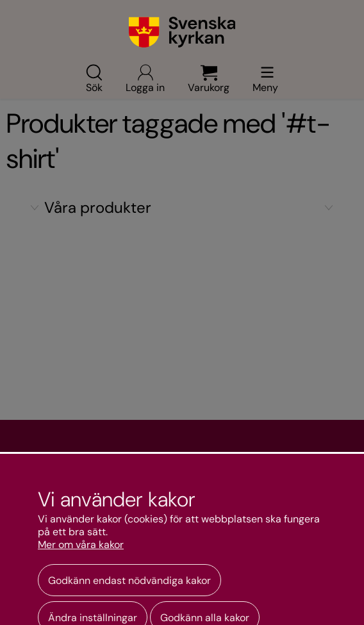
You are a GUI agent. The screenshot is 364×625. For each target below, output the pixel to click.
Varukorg (209, 78)
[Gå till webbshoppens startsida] (182, 32)
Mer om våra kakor (81, 545)
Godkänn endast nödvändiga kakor (129, 580)
